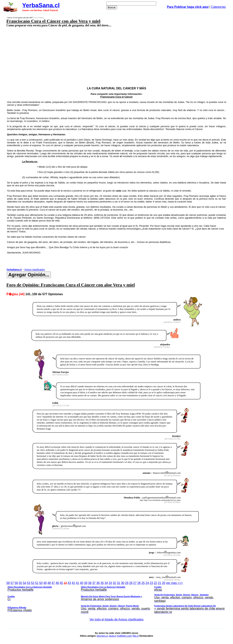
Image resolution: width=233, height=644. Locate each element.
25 (143, 583)
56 (16, 583)
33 (110, 583)
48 (49, 583)
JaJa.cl (112, 636)
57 (12, 583)
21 (160, 583)
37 (94, 583)
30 (123, 583)
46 (57, 583)
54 (24, 583)
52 (33, 583)
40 (82, 583)
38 (90, 583)
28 (131, 583)
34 (106, 583)
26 (139, 583)
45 (61, 583)
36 (98, 583)
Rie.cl (136, 636)
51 (37, 583)
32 (114, 583)
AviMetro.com (124, 636)
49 (45, 583)
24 (147, 583)
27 (135, 583)
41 (78, 583)
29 (127, 583)
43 (69, 583)
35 (102, 583)
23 (151, 583)
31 (119, 583)
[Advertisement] (96, 54)
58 (8, 583)
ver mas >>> (116, 598)
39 (86, 583)
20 (164, 583)
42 (73, 583)
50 (41, 583)
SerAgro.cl (102, 636)
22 (155, 583)
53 (29, 583)
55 (20, 583)
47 (53, 583)
